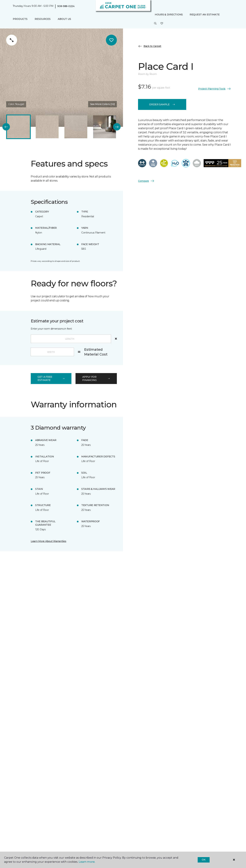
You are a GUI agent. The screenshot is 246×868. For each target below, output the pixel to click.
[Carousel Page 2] (47, 127)
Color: (16, 104)
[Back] (6, 127)
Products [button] (20, 19)
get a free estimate (51, 379)
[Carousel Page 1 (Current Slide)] (18, 127)
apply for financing (96, 379)
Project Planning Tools (215, 89)
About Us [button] (64, 19)
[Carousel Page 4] (105, 127)
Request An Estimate (205, 15)
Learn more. (87, 862)
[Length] (71, 339)
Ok (204, 860)
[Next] (117, 127)
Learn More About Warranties (48, 541)
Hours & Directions (169, 15)
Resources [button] (43, 19)
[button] (155, 24)
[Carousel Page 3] (76, 127)
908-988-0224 (66, 6)
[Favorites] (162, 24)
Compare (146, 181)
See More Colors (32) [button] (102, 104)
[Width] (52, 352)
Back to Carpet (150, 46)
